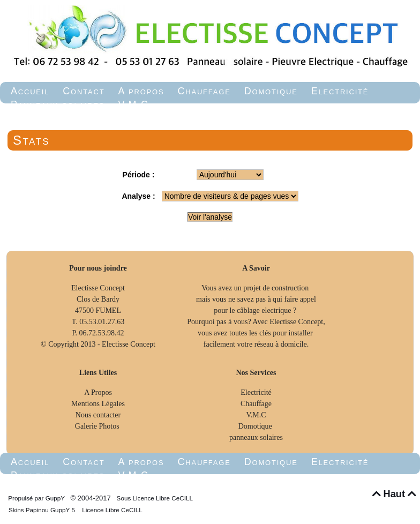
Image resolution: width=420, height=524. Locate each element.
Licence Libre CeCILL (111, 510)
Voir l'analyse (210, 217)
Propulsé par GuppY (37, 498)
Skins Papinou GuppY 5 (43, 510)
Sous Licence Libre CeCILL (156, 498)
